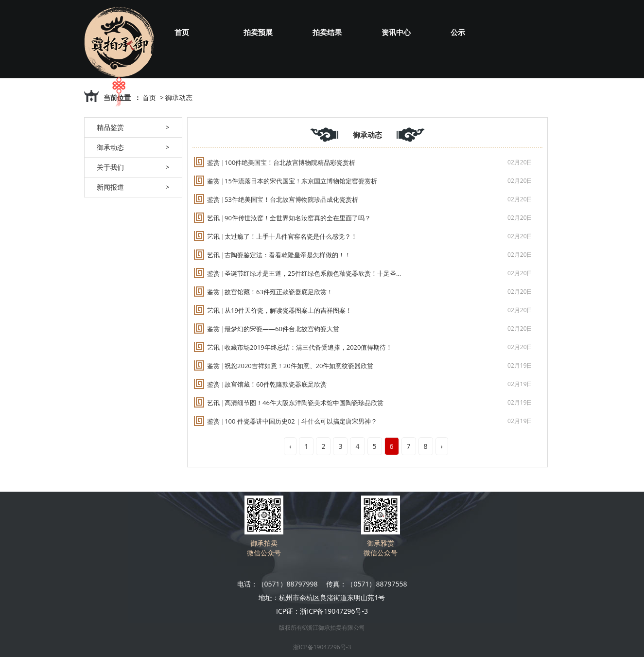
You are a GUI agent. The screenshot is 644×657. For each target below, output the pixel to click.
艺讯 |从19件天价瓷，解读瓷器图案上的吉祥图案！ (279, 310)
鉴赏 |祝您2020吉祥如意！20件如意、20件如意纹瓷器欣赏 (290, 366)
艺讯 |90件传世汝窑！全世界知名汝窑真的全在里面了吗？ (289, 218)
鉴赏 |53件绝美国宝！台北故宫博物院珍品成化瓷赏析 (283, 199)
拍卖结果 (327, 33)
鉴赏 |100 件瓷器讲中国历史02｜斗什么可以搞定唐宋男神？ (292, 421)
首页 (182, 33)
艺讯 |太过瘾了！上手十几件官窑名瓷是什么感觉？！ (282, 236)
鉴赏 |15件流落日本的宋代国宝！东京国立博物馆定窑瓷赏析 (292, 181)
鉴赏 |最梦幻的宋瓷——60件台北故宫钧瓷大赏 (273, 329)
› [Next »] (442, 446)
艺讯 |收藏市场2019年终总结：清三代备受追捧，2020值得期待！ (300, 347)
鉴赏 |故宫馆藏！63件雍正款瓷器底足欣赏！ (270, 292)
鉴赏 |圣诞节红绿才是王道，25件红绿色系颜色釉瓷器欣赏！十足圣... (304, 273)
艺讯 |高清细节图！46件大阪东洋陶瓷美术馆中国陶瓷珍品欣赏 (295, 403)
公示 (458, 33)
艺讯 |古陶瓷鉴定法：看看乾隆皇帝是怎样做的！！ (279, 255)
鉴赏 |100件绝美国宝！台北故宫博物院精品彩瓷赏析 (281, 162)
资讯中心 (396, 33)
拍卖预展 (258, 33)
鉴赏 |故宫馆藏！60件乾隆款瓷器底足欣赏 (267, 384)
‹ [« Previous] (290, 446)
